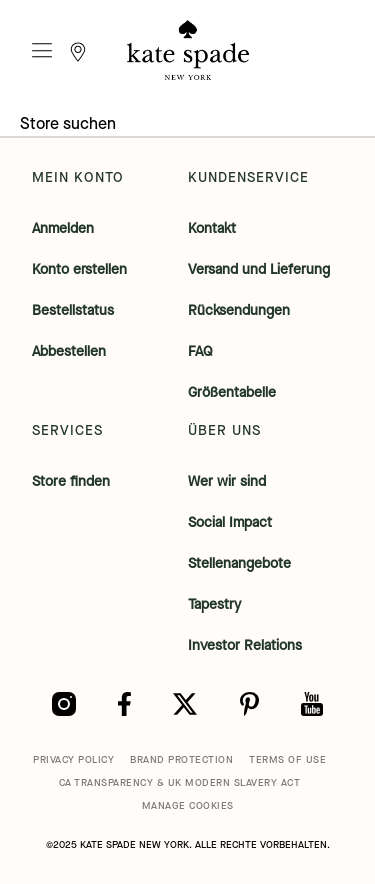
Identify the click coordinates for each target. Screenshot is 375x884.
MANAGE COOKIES (188, 805)
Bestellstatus (73, 310)
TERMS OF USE (287, 759)
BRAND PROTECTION (181, 759)
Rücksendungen (239, 310)
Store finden (71, 481)
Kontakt (212, 228)
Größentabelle (232, 392)
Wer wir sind (227, 481)
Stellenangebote (239, 563)
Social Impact (230, 522)
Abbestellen (69, 351)
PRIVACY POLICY (73, 759)
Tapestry (214, 604)
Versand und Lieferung (259, 269)
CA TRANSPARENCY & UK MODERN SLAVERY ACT (180, 782)
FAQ (200, 351)
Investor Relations (245, 645)
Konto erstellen (79, 269)
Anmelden (63, 228)
